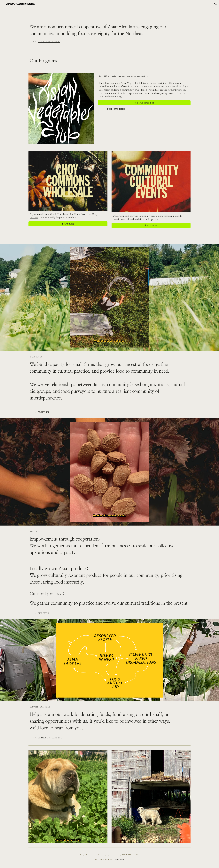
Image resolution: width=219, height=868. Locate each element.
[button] (216, 4)
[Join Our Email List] (144, 103)
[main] (109, 33)
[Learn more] (68, 224)
